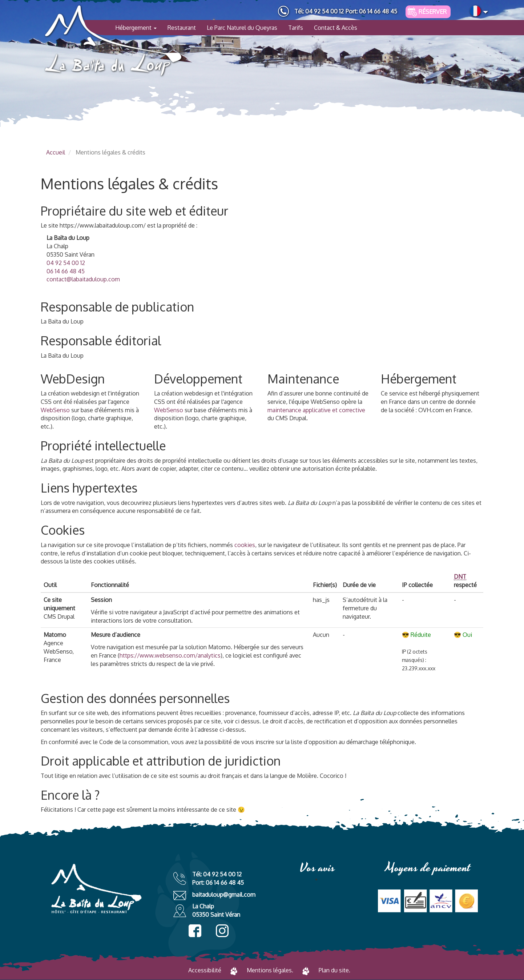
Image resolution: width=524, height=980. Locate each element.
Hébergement (136, 28)
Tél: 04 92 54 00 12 (319, 11)
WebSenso (55, 410)
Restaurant (182, 28)
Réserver (433, 12)
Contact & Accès (336, 28)
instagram (222, 931)
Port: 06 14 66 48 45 (371, 11)
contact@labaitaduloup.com (83, 279)
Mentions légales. (270, 970)
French (475, 11)
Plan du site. (334, 970)
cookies (245, 545)
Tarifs (296, 28)
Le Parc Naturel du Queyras (242, 28)
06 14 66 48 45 (66, 271)
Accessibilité (205, 970)
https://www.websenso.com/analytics (170, 655)
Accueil (56, 152)
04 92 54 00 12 (66, 263)
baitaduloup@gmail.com (224, 895)
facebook (195, 931)
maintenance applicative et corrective (316, 410)
